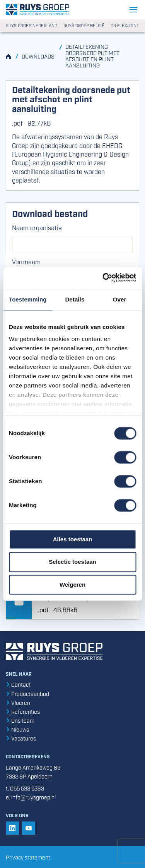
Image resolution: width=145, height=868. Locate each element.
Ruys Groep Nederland (32, 26)
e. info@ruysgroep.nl (31, 797)
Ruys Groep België (84, 26)
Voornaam (26, 262)
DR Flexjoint (125, 26)
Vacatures (21, 738)
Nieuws (17, 729)
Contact (18, 684)
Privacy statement (28, 857)
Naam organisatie (37, 227)
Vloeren (18, 702)
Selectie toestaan (72, 562)
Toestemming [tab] (28, 299)
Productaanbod (27, 693)
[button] (12, 828)
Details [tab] (75, 299)
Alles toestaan (73, 539)
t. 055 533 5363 (25, 788)
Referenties (23, 711)
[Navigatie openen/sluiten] (134, 10)
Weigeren (72, 585)
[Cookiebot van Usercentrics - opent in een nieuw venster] (103, 278)
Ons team (20, 720)
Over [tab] (120, 299)
